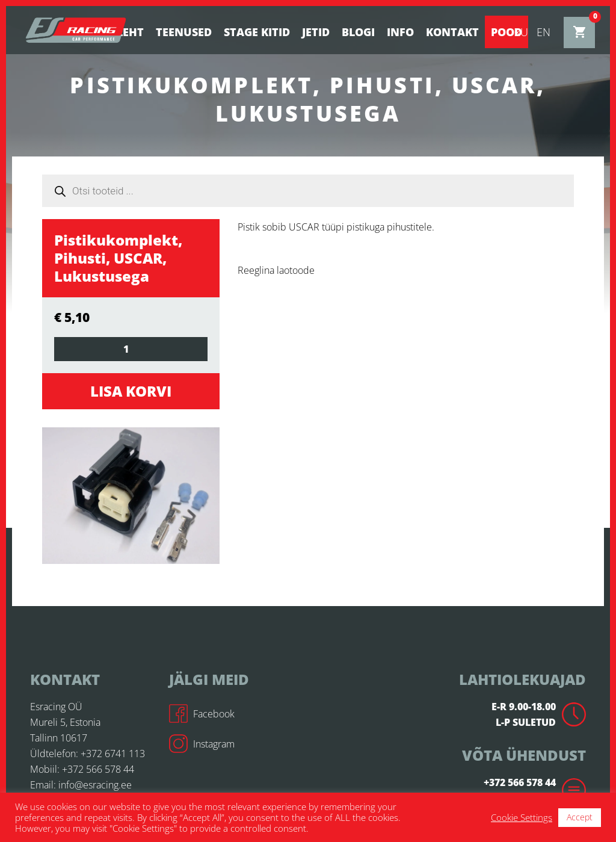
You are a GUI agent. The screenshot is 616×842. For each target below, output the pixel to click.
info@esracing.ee (95, 785)
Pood (507, 32)
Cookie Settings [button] (522, 817)
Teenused (184, 32)
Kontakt (452, 32)
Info (400, 32)
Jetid (316, 32)
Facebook (202, 714)
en (544, 32)
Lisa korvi (131, 391)
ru (521, 32)
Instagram (202, 744)
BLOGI (358, 32)
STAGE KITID (257, 32)
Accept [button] (580, 817)
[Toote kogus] (131, 349)
